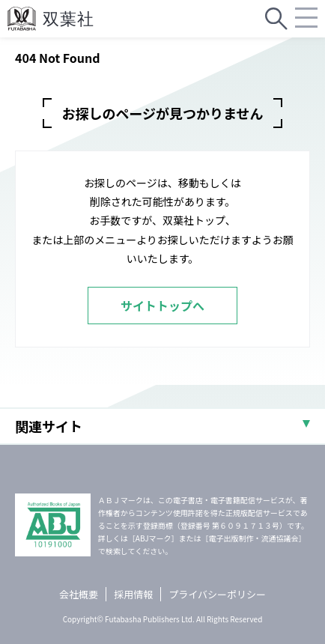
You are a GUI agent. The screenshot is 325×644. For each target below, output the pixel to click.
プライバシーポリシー (217, 594)
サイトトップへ (162, 306)
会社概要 (79, 594)
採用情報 (133, 594)
